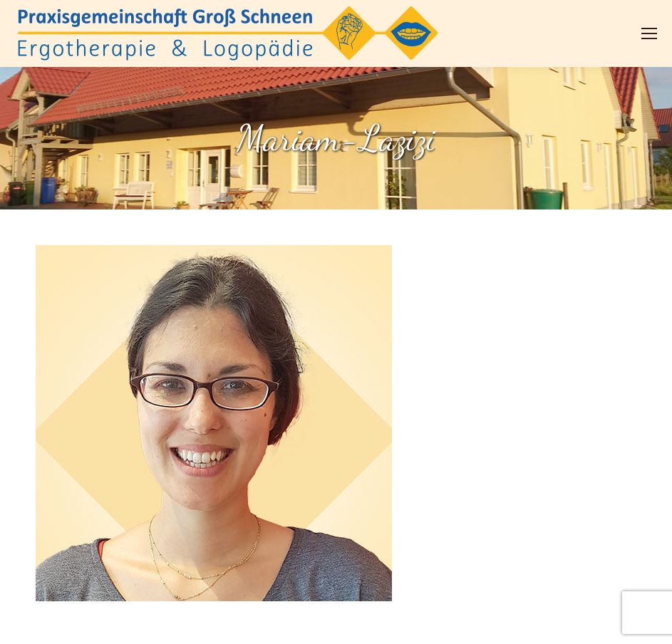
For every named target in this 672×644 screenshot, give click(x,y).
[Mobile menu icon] (649, 33)
